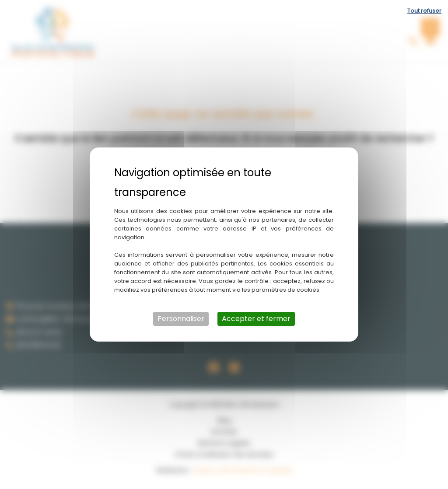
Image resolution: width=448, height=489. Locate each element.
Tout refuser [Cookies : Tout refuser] (424, 11)
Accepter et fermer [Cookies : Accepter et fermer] (256, 319)
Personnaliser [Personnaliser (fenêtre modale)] (181, 319)
